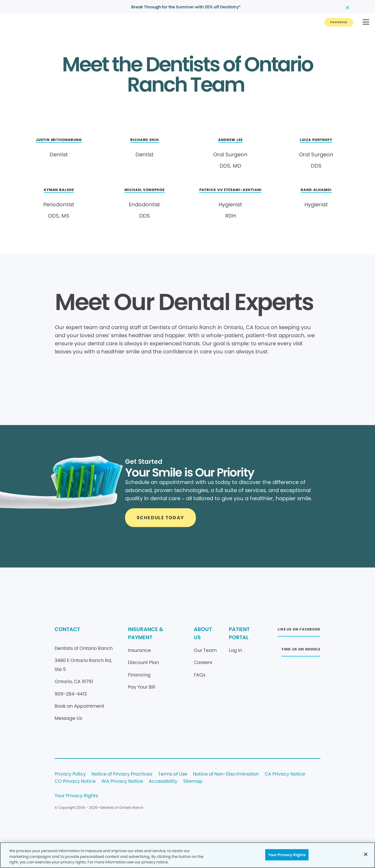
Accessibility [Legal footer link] (163, 781)
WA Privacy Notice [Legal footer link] (122, 781)
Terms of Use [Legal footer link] (173, 774)
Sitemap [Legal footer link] (193, 781)
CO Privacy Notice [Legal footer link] (75, 781)
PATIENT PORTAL (239, 633)
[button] (366, 22)
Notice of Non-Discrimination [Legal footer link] (226, 774)
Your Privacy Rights (76, 796)
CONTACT (67, 629)
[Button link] (339, 22)
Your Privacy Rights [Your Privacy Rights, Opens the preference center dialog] (287, 855)
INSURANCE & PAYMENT (146, 633)
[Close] (366, 854)
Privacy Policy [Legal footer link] (70, 774)
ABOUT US (203, 633)
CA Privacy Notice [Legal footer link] (285, 774)
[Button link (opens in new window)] (299, 631)
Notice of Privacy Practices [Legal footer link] (122, 774)
